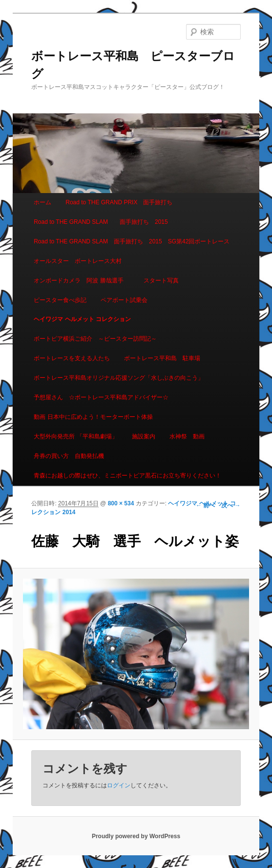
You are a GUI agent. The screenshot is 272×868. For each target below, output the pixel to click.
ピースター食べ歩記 (60, 300)
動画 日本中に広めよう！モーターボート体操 (93, 417)
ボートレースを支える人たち (72, 358)
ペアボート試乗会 (124, 300)
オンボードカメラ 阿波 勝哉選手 (81, 281)
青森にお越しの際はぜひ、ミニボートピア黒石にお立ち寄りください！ (127, 476)
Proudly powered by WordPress (136, 836)
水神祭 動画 (187, 436)
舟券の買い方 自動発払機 (69, 456)
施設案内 (144, 436)
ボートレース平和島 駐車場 (162, 358)
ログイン (119, 785)
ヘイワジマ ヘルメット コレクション (82, 319)
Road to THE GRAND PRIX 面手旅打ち (119, 202)
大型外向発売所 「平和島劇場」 (75, 436)
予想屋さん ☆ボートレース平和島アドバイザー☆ (101, 397)
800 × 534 (121, 503)
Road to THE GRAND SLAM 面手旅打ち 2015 (101, 222)
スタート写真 (161, 281)
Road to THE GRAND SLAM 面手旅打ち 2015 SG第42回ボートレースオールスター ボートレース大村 (132, 251)
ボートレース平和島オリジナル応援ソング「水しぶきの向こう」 (119, 378)
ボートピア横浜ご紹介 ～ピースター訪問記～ (95, 339)
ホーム (42, 202)
